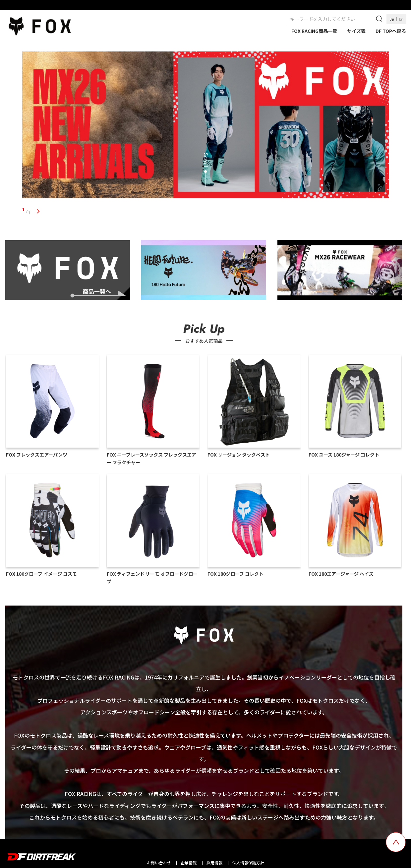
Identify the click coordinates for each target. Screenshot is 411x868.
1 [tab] (38, 211)
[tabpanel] (206, 126)
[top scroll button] (396, 842)
